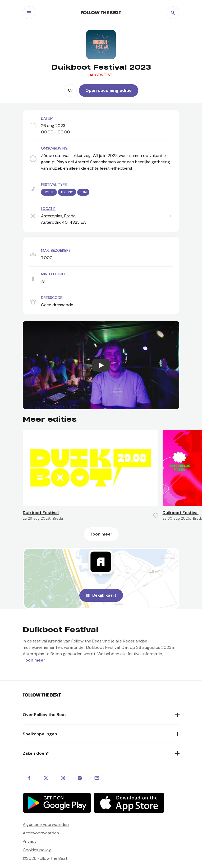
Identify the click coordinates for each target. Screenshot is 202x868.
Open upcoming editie (109, 90)
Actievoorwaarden (41, 833)
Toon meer (101, 534)
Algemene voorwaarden (46, 824)
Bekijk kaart (104, 595)
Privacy (30, 841)
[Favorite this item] (70, 91)
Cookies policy (37, 850)
